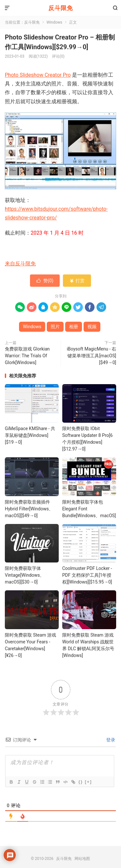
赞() (45, 281)
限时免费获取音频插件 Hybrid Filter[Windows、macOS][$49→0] (29, 509)
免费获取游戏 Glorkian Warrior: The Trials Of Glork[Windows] (27, 356)
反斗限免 (61, 8)
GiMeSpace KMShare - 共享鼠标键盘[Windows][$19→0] (30, 435)
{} (81, 782)
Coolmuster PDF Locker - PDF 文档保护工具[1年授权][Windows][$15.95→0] (87, 575)
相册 (74, 327)
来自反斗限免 (20, 264)
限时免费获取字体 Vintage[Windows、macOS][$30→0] (25, 575)
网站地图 (82, 859)
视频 (92, 327)
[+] (88, 782)
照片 (55, 327)
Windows (54, 22)
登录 (110, 740)
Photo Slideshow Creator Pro (38, 75)
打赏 (77, 281)
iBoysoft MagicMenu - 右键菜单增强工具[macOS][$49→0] (91, 356)
